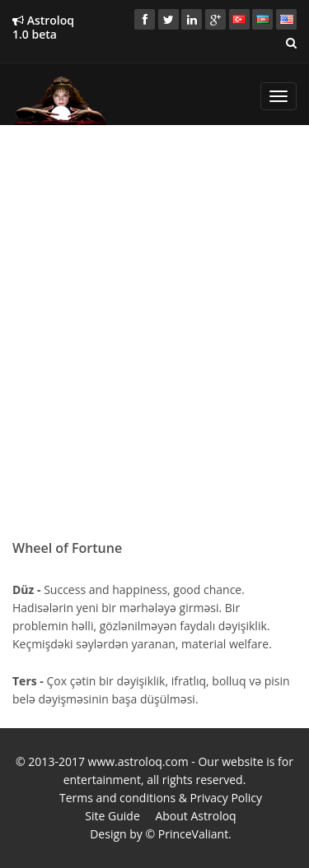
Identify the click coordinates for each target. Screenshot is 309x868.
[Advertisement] (154, 292)
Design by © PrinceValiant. (161, 834)
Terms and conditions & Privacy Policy (161, 798)
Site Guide (112, 816)
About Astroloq (195, 816)
